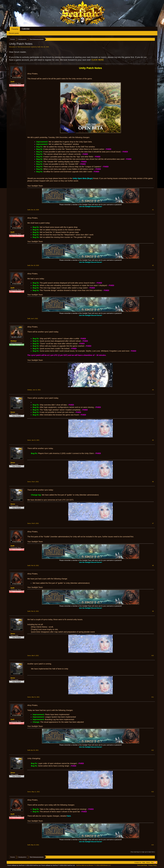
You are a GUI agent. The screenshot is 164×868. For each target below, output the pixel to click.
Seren (13, 412)
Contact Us (138, 862)
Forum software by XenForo (24, 865)
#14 (153, 845)
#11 (153, 697)
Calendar (26, 29)
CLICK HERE (98, 60)
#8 (153, 565)
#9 (153, 611)
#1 (153, 210)
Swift (39, 47)
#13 (153, 792)
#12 (153, 750)
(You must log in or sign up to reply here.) (143, 852)
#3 (153, 319)
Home (148, 862)
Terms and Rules (142, 865)
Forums (15, 29)
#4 (153, 390)
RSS (155, 862)
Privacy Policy (153, 865)
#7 (153, 523)
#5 (153, 440)
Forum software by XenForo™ (58, 865)
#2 (153, 265)
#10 (153, 656)
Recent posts (14, 33)
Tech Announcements (24, 47)
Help (144, 862)
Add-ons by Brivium (94, 865)
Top (152, 862)
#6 (153, 482)
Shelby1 (14, 341)
